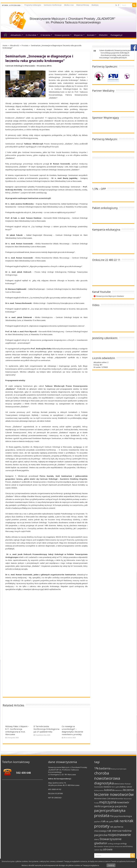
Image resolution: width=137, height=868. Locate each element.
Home (5, 45)
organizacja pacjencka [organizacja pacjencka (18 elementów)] (114, 806)
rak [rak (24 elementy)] (103, 821)
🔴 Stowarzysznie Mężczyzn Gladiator (109, 296)
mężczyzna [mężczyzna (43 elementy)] (108, 802)
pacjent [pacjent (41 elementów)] (100, 810)
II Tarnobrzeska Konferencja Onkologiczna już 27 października (46, 729)
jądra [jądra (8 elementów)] (118, 787)
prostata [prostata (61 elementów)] (102, 815)
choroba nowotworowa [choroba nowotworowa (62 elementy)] (107, 776)
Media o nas (69, 5)
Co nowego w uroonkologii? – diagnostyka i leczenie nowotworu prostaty (72, 730)
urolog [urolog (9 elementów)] (110, 844)
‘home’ (5, 35)
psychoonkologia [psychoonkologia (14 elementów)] (123, 816)
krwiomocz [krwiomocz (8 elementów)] (118, 790)
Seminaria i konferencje (53, 5)
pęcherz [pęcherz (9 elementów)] (97, 822)
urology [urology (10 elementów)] (124, 844)
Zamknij (111, 865)
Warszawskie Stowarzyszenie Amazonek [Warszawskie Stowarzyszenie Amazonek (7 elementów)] (108, 846)
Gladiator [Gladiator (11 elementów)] (108, 787)
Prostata (25, 45)
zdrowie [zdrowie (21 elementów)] (108, 849)
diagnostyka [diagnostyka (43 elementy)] (104, 783)
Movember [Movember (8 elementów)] (119, 799)
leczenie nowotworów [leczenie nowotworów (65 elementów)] (114, 794)
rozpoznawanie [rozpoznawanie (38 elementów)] (119, 835)
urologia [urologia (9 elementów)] (117, 844)
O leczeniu (45, 35)
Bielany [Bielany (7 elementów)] (113, 769)
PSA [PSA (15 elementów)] (112, 816)
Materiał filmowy (83, 5)
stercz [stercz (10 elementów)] (97, 839)
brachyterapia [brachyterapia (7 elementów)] (121, 769)
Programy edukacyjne (33, 5)
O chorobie (31, 35)
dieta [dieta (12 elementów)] (116, 784)
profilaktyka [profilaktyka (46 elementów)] (116, 810)
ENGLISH (103, 35)
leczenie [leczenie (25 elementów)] (128, 790)
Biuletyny (95, 5)
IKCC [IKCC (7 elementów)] (114, 787)
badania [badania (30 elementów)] (105, 768)
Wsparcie (78, 35)
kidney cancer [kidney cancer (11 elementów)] (126, 787)
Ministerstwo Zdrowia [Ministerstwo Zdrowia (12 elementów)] (105, 798)
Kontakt (91, 35)
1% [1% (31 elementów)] (96, 768)
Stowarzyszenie (62, 35)
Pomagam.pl (116, 35)
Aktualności (16, 35)
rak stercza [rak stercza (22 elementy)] (114, 831)
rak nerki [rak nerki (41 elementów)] (121, 821)
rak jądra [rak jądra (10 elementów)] (110, 822)
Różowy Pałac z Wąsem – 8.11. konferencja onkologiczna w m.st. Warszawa (17, 730)
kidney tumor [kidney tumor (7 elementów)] (99, 790)
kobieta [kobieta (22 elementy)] (109, 790)
